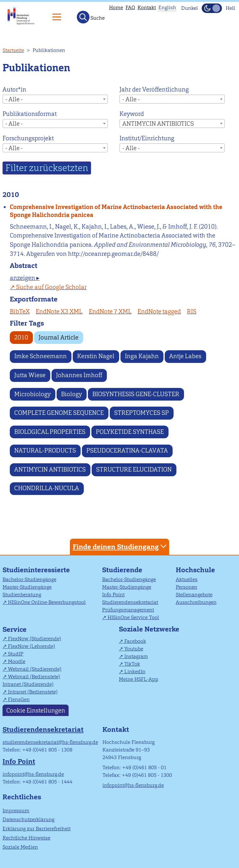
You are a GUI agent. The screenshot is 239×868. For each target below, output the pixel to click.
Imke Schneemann (40, 356)
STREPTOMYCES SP (141, 413)
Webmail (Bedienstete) (34, 677)
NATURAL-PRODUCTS (45, 450)
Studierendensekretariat (130, 602)
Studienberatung (22, 595)
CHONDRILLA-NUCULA (47, 488)
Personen (187, 587)
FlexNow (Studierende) (34, 639)
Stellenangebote (194, 595)
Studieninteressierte (36, 570)
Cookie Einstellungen (36, 710)
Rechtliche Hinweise (26, 838)
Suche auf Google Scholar (51, 287)
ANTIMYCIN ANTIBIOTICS (50, 469)
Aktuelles (187, 579)
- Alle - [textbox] (14, 99)
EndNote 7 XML (110, 311)
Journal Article (58, 337)
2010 (21, 337)
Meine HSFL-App (139, 679)
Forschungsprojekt (28, 138)
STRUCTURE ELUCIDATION (134, 469)
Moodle (17, 661)
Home (116, 7)
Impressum (16, 811)
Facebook (135, 641)
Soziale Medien (20, 847)
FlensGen (19, 699)
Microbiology (32, 394)
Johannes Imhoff (79, 375)
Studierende (122, 570)
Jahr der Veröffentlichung (154, 89)
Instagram (136, 656)
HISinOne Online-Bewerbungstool (47, 602)
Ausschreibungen (196, 602)
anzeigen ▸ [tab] (25, 278)
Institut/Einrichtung (147, 138)
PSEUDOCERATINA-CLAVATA (127, 450)
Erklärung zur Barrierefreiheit (37, 829)
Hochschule (195, 570)
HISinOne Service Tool (133, 617)
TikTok (132, 664)
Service (15, 629)
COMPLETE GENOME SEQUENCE (59, 413)
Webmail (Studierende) (35, 669)
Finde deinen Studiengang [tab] (120, 546)
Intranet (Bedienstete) (33, 692)
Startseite (13, 50)
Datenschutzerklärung (28, 819)
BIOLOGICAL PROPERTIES (50, 432)
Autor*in (14, 89)
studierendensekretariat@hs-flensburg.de (50, 742)
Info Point (113, 595)
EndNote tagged (159, 311)
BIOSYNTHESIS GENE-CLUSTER (136, 394)
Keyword (132, 114)
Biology (71, 394)
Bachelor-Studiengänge (29, 579)
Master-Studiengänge (27, 587)
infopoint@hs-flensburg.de (33, 774)
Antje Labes (185, 356)
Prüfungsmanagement (128, 610)
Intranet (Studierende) (28, 684)
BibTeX (20, 311)
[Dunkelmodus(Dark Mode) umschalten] (212, 8)
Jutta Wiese (30, 375)
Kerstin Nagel (96, 356)
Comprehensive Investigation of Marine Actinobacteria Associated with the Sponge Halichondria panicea (116, 211)
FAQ (130, 7)
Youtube (134, 649)
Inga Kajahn (142, 356)
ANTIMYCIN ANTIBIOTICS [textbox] (158, 124)
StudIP (16, 654)
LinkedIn (135, 672)
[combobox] (55, 99)
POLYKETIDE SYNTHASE (130, 432)
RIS (192, 311)
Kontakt (147, 7)
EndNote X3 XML (59, 311)
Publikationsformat (30, 114)
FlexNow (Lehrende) (31, 646)
